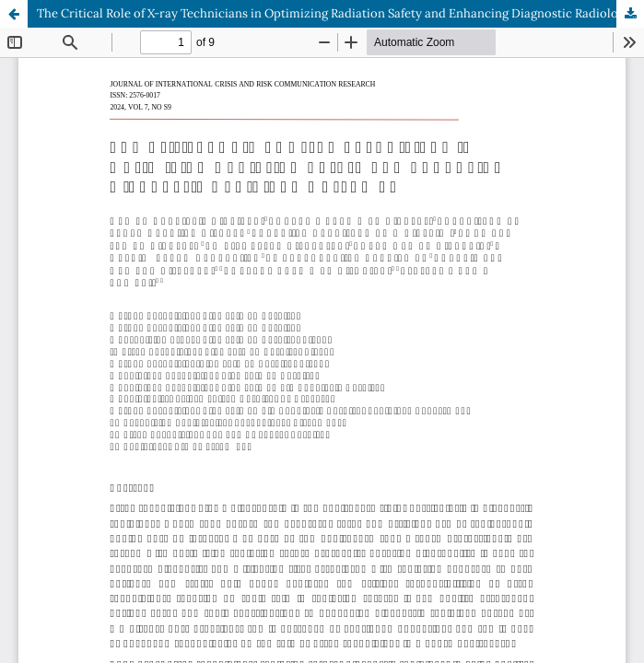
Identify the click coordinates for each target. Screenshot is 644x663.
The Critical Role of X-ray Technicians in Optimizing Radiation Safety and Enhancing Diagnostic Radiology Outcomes (340, 13)
